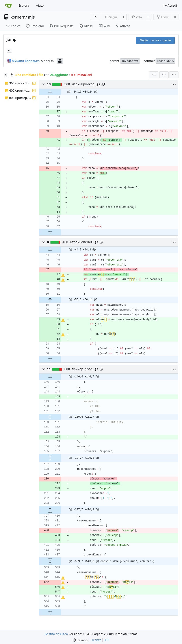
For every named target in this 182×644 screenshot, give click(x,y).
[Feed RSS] (95, 17)
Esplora (24, 5)
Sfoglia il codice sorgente (155, 40)
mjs (31, 17)
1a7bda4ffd (130, 61)
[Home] (8, 6)
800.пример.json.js (81, 369)
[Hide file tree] (6, 75)
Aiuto (40, 5)
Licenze (96, 640)
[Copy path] (103, 84)
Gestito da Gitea (56, 634)
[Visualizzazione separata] (164, 75)
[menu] (174, 75)
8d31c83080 (165, 61)
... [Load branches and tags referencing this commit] (9, 50)
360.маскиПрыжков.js (82, 84)
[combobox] (154, 75)
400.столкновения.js (80, 242)
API (107, 640)
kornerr (18, 17)
